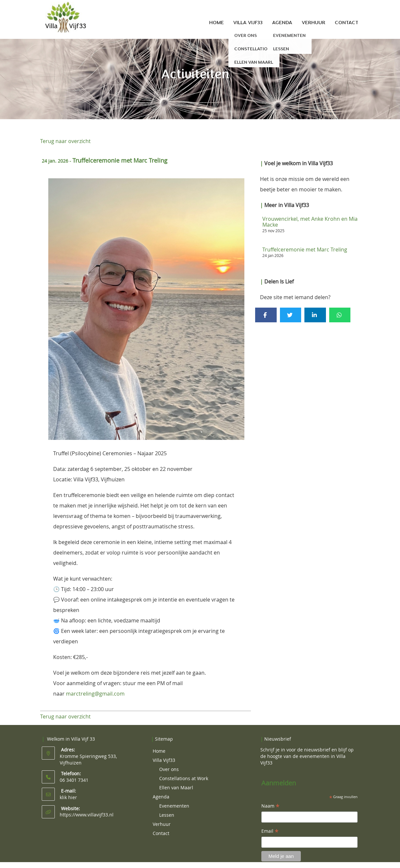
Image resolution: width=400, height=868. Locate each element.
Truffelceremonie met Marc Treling (305, 249)
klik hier (68, 797)
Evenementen (174, 806)
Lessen (167, 815)
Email (270, 831)
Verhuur (314, 23)
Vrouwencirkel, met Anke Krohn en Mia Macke (310, 222)
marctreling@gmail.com (95, 694)
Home (216, 23)
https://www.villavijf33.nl (87, 815)
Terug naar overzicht (65, 141)
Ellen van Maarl (176, 788)
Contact (346, 23)
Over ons (169, 769)
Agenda (282, 23)
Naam (270, 806)
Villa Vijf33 (248, 23)
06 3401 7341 (74, 780)
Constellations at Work (184, 778)
